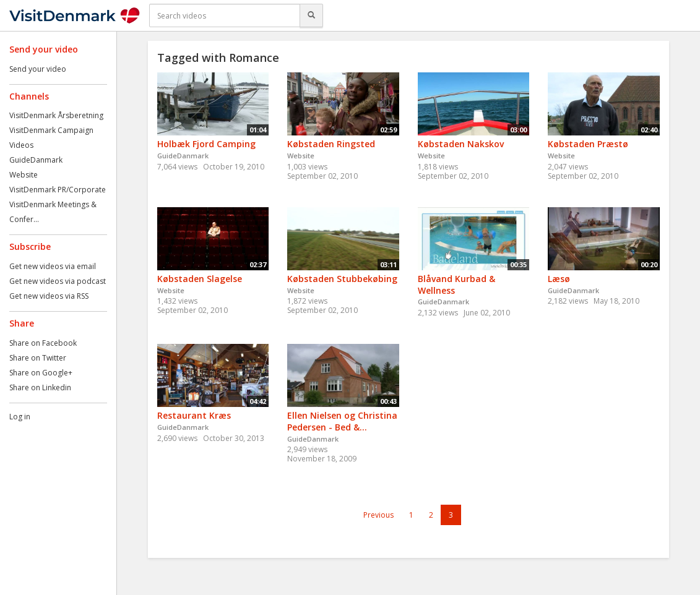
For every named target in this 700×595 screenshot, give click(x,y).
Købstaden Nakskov (461, 144)
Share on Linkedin (40, 387)
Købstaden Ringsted (331, 144)
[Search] (311, 15)
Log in (20, 417)
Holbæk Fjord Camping (206, 144)
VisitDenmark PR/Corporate (58, 190)
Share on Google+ (41, 373)
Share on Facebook (43, 343)
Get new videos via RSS (49, 296)
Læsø (559, 279)
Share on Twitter (38, 358)
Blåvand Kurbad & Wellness (456, 285)
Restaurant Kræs (194, 415)
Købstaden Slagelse (200, 279)
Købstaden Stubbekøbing (342, 279)
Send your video (38, 69)
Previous (378, 515)
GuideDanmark (36, 160)
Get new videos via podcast (58, 281)
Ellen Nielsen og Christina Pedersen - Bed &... (342, 421)
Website (24, 175)
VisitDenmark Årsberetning (56, 115)
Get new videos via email (53, 266)
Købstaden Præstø (588, 144)
